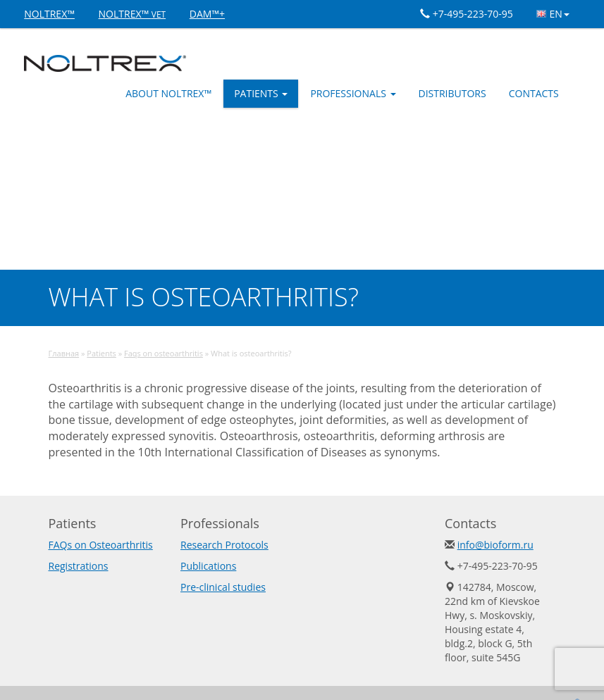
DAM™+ (207, 14)
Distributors (452, 93)
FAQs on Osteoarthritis (101, 545)
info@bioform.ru (495, 545)
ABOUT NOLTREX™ (168, 93)
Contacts (534, 93)
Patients (261, 93)
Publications (208, 566)
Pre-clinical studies (223, 587)
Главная (64, 353)
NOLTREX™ (49, 14)
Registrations (79, 566)
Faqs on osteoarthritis (164, 353)
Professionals (353, 93)
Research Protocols (224, 545)
